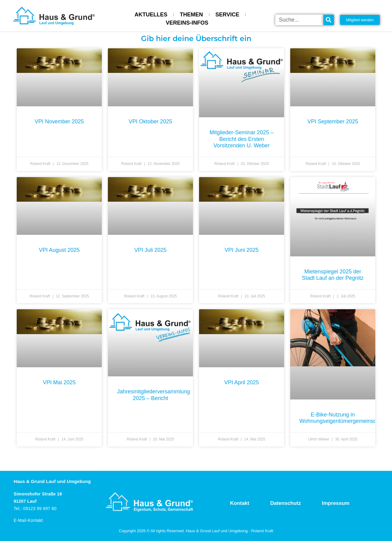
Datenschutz (285, 503)
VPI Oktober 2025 (150, 122)
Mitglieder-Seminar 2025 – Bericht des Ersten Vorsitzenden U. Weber (241, 139)
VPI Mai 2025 (59, 382)
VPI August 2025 (59, 250)
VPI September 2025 (333, 122)
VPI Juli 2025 (150, 250)
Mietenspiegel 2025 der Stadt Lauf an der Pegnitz (333, 275)
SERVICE (227, 15)
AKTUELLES (151, 15)
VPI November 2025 (59, 122)
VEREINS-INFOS (187, 23)
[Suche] (329, 20)
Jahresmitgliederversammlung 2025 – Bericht (153, 395)
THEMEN (191, 15)
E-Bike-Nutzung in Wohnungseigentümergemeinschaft (342, 418)
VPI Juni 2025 (242, 250)
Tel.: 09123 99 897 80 (35, 508)
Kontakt (240, 503)
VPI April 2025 (242, 382)
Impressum (336, 503)
